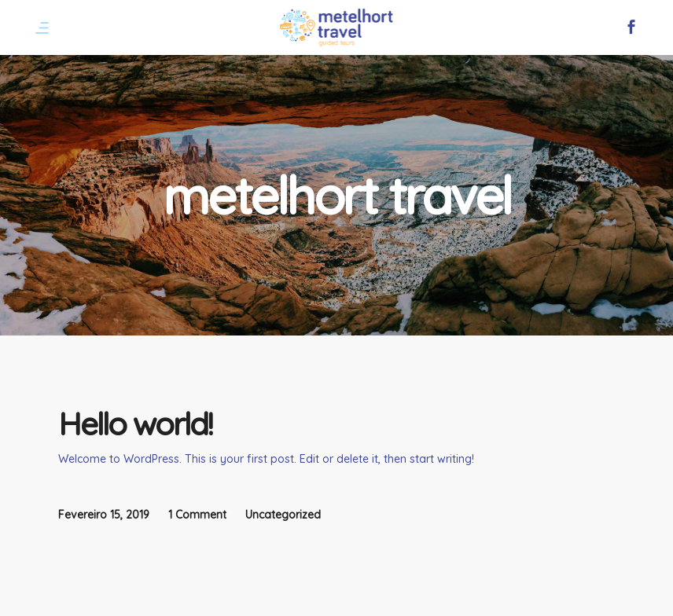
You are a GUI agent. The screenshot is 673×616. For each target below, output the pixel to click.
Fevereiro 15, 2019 (104, 515)
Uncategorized (283, 515)
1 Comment (197, 515)
